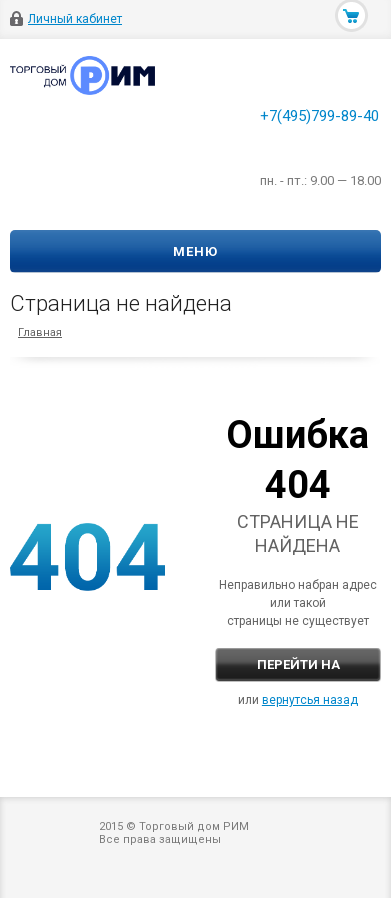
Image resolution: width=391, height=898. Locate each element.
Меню (195, 251)
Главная (40, 332)
